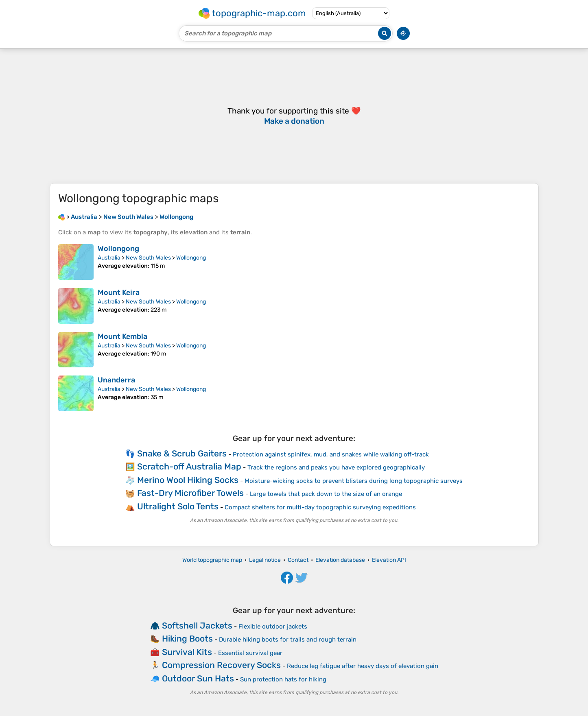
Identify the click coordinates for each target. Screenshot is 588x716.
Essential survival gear (250, 653)
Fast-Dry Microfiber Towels (190, 493)
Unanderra (116, 380)
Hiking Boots (187, 639)
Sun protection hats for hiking (283, 679)
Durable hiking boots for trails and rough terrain (288, 640)
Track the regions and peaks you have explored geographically (336, 467)
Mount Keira (119, 293)
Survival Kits (187, 652)
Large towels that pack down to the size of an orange (326, 494)
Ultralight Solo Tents (178, 506)
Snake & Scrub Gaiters (182, 453)
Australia (109, 258)
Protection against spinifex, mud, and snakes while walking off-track (331, 454)
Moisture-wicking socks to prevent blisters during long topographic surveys (354, 481)
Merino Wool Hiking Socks (188, 480)
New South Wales (148, 258)
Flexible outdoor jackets (273, 626)
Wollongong (118, 249)
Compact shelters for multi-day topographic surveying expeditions (320, 507)
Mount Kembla (122, 336)
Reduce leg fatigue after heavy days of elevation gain (363, 666)
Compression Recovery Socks (221, 665)
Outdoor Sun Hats (198, 678)
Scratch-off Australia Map (189, 466)
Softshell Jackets (197, 625)
